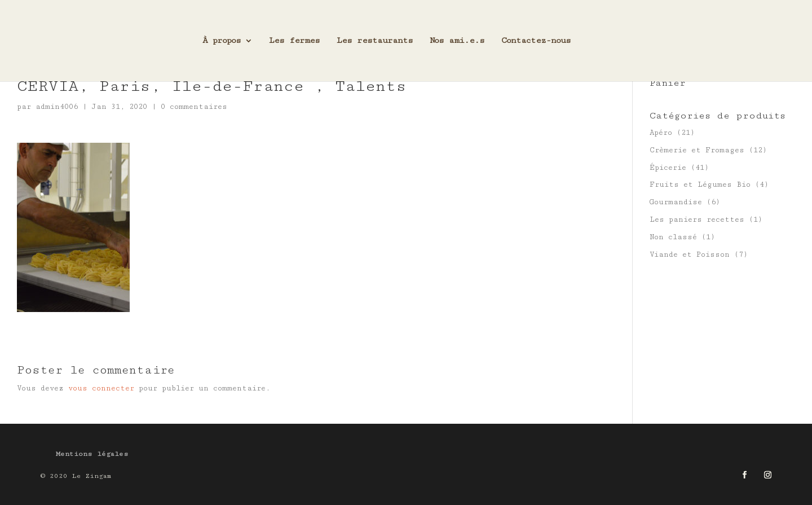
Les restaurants (375, 41)
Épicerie (668, 168)
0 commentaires (194, 107)
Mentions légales (92, 454)
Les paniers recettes (697, 219)
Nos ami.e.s (457, 41)
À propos (222, 41)
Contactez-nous (536, 41)
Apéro (661, 133)
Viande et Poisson (690, 254)
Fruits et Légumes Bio (700, 185)
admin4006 (57, 107)
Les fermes (294, 41)
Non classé (673, 237)
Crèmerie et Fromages (697, 150)
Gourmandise (676, 202)
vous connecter (101, 388)
